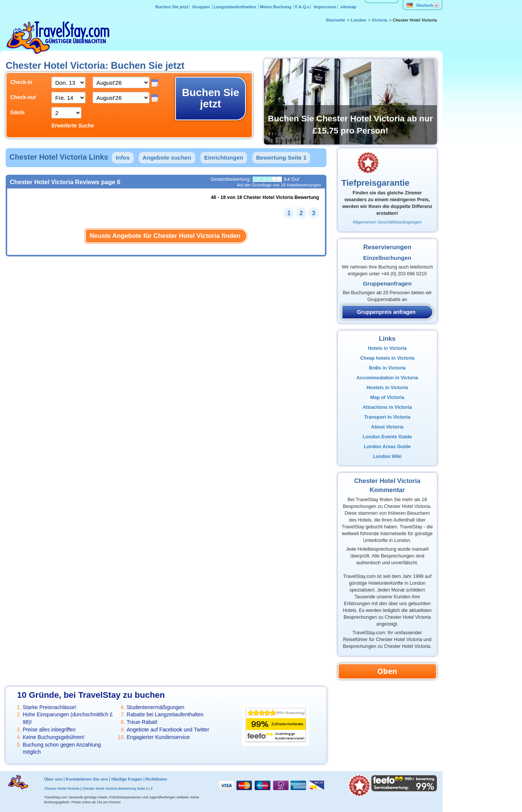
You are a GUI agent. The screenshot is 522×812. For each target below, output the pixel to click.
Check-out (23, 97)
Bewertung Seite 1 (281, 158)
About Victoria (387, 427)
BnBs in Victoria (387, 368)
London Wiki (387, 456)
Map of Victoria (387, 397)
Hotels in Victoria (387, 348)
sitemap (348, 7)
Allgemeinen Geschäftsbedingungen (387, 222)
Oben (387, 671)
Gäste (18, 112)
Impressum (325, 7)
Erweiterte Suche (73, 126)
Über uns (54, 779)
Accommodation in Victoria (387, 378)
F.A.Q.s (302, 7)
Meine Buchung (276, 7)
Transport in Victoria (387, 417)
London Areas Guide (387, 447)
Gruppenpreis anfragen (386, 312)
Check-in (21, 82)
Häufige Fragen (127, 779)
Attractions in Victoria (387, 407)
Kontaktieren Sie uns (87, 779)
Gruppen (202, 7)
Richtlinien (156, 779)
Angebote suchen (167, 158)
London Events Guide (387, 437)
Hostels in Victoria (387, 388)
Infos (123, 158)
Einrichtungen (224, 158)
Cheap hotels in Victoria (387, 358)
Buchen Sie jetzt (172, 7)
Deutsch (420, 5)
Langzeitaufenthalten (235, 7)
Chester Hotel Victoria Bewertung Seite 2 (115, 789)
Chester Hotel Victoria (62, 789)
